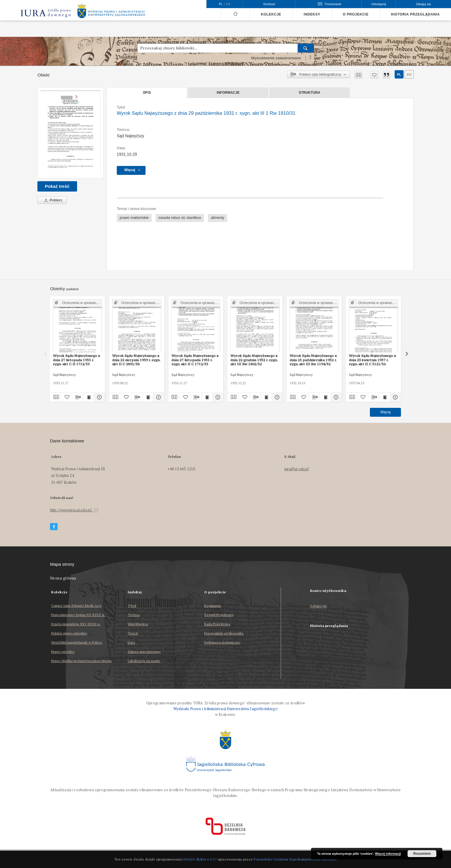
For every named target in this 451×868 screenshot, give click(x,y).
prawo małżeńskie (134, 218)
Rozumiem (422, 854)
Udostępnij (378, 4)
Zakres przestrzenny (144, 652)
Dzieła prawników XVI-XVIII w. (76, 624)
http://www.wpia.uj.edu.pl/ (74, 510)
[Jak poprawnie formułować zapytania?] (310, 58)
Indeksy (312, 14)
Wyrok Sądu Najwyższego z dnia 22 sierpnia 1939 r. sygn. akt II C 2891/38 (136, 360)
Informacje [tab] (228, 93)
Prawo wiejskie (63, 652)
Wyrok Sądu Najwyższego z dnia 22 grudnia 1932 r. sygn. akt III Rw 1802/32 (254, 360)
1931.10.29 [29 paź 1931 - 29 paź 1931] (127, 154)
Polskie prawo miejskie (69, 633)
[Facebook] (54, 527)
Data (131, 642)
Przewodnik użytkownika (224, 633)
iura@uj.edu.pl (297, 469)
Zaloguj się (319, 606)
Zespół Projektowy (219, 615)
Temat (133, 633)
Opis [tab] (147, 93)
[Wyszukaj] (306, 48)
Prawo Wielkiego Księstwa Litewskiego (81, 661)
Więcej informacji (388, 854)
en (409, 74)
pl (399, 74)
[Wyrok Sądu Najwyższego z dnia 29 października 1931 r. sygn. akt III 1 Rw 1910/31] (70, 133)
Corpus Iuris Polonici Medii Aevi (76, 606)
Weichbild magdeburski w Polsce (77, 642)
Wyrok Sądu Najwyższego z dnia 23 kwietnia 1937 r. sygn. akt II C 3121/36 (372, 360)
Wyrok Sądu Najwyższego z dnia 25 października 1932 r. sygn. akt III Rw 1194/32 (313, 360)
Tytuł (132, 606)
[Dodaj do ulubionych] (374, 75)
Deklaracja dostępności (222, 642)
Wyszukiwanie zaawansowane (276, 58)
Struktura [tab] (310, 93)
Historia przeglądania (415, 14)
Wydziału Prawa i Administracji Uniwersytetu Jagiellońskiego (225, 709)
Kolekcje (271, 14)
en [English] (228, 4)
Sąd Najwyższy (130, 136)
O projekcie (356, 14)
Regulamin (213, 606)
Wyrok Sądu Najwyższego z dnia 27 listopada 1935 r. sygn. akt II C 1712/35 (195, 360)
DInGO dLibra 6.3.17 (200, 859)
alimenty (218, 218)
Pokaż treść (57, 186)
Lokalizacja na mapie (144, 661)
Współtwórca (138, 624)
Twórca (134, 615)
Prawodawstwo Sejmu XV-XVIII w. (79, 615)
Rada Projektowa (217, 624)
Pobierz (52, 200)
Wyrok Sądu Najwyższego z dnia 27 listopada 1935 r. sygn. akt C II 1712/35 (77, 360)
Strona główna (63, 578)
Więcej (385, 412)
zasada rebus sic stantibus (180, 218)
